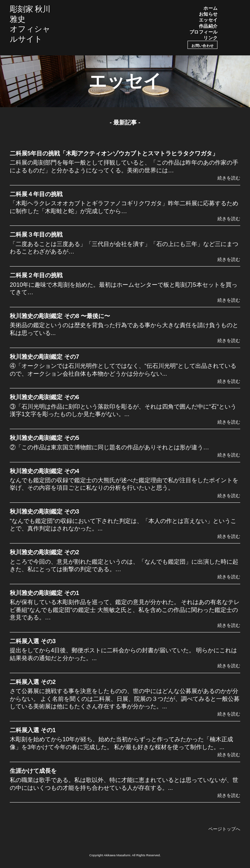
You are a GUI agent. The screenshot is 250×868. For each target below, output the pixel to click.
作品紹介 (208, 26)
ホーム (210, 8)
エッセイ (208, 20)
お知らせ (208, 14)
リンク (210, 38)
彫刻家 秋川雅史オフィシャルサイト (30, 24)
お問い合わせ (202, 46)
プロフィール (204, 32)
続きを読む (229, 178)
